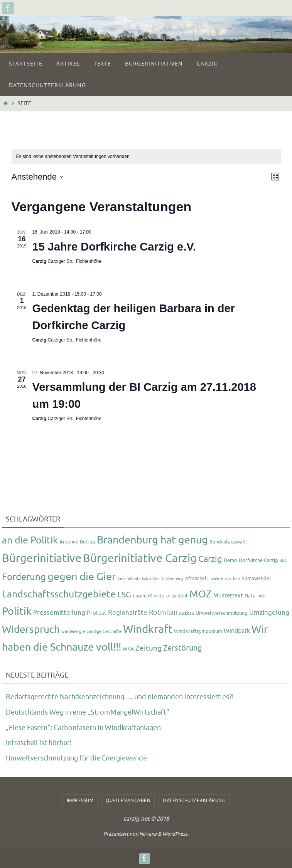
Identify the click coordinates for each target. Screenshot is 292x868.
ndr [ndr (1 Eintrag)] (262, 596)
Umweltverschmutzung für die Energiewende (76, 758)
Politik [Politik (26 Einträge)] (17, 611)
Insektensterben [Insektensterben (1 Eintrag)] (225, 579)
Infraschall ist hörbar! (39, 743)
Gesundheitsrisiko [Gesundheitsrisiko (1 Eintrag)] (134, 579)
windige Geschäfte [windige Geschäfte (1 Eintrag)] (104, 632)
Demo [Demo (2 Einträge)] (230, 560)
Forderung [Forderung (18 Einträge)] (24, 577)
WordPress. (176, 834)
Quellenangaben (128, 801)
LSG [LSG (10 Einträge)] (124, 595)
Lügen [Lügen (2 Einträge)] (140, 596)
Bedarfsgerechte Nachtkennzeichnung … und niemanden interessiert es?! (120, 697)
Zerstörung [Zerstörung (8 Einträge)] (183, 648)
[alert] (74, 157)
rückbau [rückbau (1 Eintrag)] (187, 613)
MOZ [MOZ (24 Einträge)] (201, 594)
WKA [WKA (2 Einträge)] (128, 649)
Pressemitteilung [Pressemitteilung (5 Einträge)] (59, 612)
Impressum (80, 801)
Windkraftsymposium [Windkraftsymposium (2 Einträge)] (198, 631)
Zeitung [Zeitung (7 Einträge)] (149, 648)
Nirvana (148, 834)
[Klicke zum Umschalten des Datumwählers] (37, 177)
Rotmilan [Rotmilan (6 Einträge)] (163, 612)
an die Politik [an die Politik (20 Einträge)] (30, 540)
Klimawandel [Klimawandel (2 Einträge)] (256, 578)
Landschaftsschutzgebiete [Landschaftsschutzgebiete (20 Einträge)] (59, 594)
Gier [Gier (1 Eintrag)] (156, 579)
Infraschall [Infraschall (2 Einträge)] (196, 578)
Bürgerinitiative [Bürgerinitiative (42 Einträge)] (42, 558)
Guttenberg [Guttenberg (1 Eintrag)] (172, 579)
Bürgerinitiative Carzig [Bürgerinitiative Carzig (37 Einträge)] (140, 558)
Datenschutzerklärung (194, 801)
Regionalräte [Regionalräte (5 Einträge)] (128, 612)
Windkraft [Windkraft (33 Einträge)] (148, 629)
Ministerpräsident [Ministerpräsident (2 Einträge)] (168, 596)
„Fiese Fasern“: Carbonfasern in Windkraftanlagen (83, 728)
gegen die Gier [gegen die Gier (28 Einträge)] (82, 577)
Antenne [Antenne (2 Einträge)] (69, 542)
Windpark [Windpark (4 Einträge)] (237, 631)
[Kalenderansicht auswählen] (275, 177)
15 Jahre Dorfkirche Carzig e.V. (114, 247)
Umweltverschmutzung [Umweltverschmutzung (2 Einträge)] (222, 613)
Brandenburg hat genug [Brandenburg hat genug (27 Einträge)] (152, 540)
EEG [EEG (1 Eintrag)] (283, 561)
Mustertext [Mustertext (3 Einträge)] (228, 596)
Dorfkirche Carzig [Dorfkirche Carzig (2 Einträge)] (258, 560)
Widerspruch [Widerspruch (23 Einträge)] (31, 630)
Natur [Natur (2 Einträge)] (251, 596)
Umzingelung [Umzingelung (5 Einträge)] (269, 612)
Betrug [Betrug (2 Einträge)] (88, 542)
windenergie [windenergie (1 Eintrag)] (73, 632)
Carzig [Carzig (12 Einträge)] (210, 559)
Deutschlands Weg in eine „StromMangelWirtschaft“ (88, 712)
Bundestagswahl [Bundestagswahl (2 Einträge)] (228, 542)
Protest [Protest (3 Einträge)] (97, 613)
